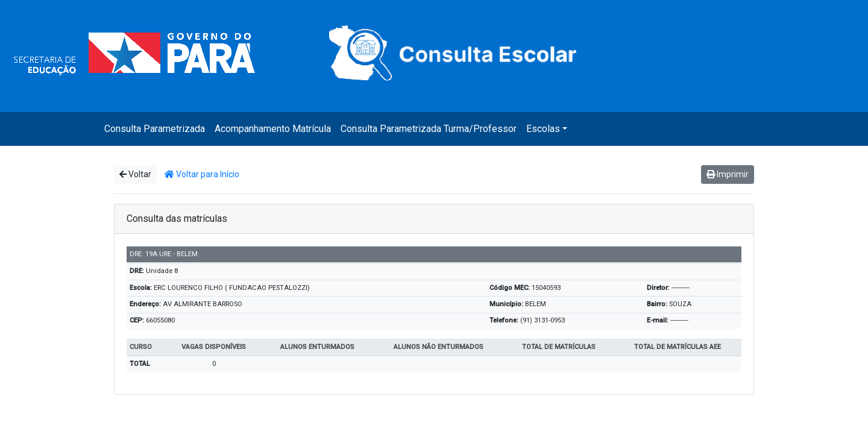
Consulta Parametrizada (155, 129)
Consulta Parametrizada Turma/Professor (429, 129)
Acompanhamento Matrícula (273, 129)
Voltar (135, 174)
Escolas (543, 129)
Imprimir (728, 174)
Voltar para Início (202, 174)
